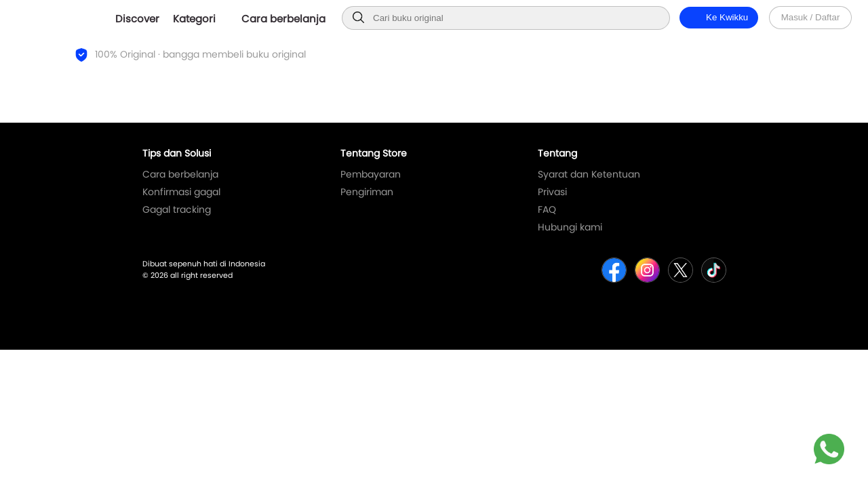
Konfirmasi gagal (181, 192)
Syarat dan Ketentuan (589, 174)
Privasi (552, 192)
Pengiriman (367, 192)
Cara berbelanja (180, 174)
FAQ (547, 209)
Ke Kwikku (719, 17)
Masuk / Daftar (811, 17)
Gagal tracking (177, 209)
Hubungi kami (570, 227)
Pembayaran (371, 174)
